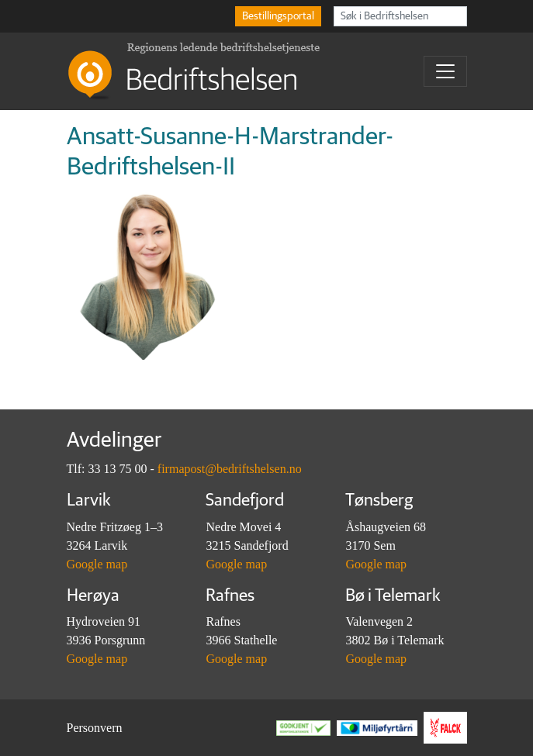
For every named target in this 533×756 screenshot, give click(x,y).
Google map (97, 564)
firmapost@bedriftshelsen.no (230, 469)
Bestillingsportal (278, 16)
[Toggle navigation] (445, 71)
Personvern (95, 728)
